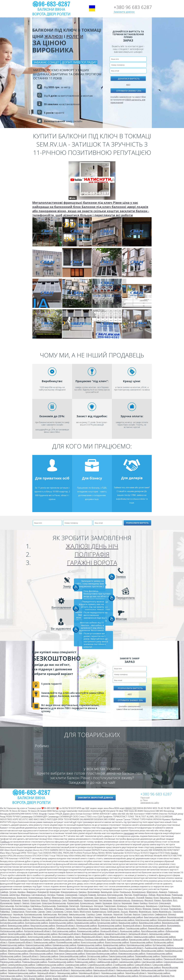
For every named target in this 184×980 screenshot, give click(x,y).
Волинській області (132, 926)
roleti (96, 750)
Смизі (49, 912)
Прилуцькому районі (131, 959)
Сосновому (58, 912)
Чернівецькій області (89, 973)
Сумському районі (161, 965)
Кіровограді (73, 903)
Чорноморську (36, 898)
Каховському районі (139, 939)
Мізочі (138, 909)
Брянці (47, 898)
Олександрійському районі (72, 956)
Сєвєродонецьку (136, 906)
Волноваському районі (154, 926)
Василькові (106, 892)
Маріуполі (26, 917)
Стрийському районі (123, 965)
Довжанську (137, 900)
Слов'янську (164, 906)
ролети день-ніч (48, 750)
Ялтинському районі (149, 976)
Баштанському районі (155, 917)
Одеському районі (49, 956)
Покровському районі (41, 959)
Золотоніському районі (39, 937)
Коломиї (112, 898)
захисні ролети (77, 750)
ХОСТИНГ (142, 750)
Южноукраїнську (69, 892)
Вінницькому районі (87, 926)
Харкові (40, 979)
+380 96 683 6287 (133, 7)
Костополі (129, 909)
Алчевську (122, 906)
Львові (48, 979)
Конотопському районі (92, 942)
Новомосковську (122, 900)
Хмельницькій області (104, 970)
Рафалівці (5, 912)
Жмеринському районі (93, 934)
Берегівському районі (41, 920)
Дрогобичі (167, 900)
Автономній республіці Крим (58, 917)
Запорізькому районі (160, 934)
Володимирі (94, 892)
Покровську (55, 900)
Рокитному (31, 912)
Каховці (83, 892)
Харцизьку (165, 898)
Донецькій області (109, 931)
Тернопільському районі (37, 967)
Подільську (125, 892)
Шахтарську (100, 898)
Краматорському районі (12, 945)
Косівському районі (164, 942)
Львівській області (134, 948)
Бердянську (152, 906)
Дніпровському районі (11, 931)
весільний (140, 759)
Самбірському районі (107, 962)
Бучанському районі (107, 923)
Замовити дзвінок (124, 12)
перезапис (134, 755)
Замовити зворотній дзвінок (95, 798)
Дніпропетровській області (37, 931)
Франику (133, 912)
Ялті (175, 900)
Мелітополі (85, 912)
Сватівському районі (152, 962)
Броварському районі (85, 923)
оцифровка (87, 755)
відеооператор (66, 764)
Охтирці (51, 895)
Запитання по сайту (150, 803)
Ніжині (157, 900)
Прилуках (5, 900)
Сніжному (89, 898)
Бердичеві (127, 903)
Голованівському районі (112, 928)
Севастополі (147, 914)
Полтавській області (87, 959)
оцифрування (64, 755)
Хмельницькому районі (128, 970)
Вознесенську (139, 892)
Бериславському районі (88, 920)
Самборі (4, 892)
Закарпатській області (116, 934)
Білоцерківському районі (170, 920)
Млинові (147, 909)
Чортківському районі (11, 976)
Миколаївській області (46, 951)
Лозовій (140, 898)
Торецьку (173, 892)
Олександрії (165, 903)
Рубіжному (16, 900)
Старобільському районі (100, 965)
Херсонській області (60, 970)
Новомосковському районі (132, 953)
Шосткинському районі (81, 976)
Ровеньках (177, 895)
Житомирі (63, 914)
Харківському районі (39, 970)
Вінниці (172, 914)
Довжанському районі (88, 931)
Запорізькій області (138, 934)
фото (139, 764)
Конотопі (153, 903)
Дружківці (176, 898)
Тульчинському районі (62, 967)
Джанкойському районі (160, 928)
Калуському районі (9, 939)
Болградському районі (36, 923)
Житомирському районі (45, 934)
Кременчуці (6, 914)
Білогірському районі (146, 920)
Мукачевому (6, 903)
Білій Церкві (113, 912)
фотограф (124, 750)
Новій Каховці (140, 895)
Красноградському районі (38, 945)
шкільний (90, 759)
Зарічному (71, 909)
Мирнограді (58, 898)
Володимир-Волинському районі (38, 928)
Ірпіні (116, 892)
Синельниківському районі (21, 965)
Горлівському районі (136, 928)
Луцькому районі (115, 948)
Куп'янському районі (163, 945)
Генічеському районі (89, 928)
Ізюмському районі (166, 937)
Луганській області (75, 948)
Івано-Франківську (162, 912)
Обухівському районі (10, 956)
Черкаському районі (67, 973)
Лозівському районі (33, 948)
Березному (5, 909)
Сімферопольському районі (50, 965)
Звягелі (26, 903)
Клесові (113, 909)
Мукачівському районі (152, 951)
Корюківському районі (141, 942)
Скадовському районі (76, 965)
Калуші (44, 900)
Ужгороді (98, 906)
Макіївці (4, 917)
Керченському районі (161, 939)
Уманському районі (129, 967)
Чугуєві (13, 892)
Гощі (29, 909)
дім (148, 764)
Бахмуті (17, 903)
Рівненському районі (11, 962)
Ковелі (25, 900)
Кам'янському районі (117, 939)
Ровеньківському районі (35, 962)
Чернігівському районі (159, 973)
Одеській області (30, 956)
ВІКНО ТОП (131, 808)
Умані (136, 903)
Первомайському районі (147, 956)
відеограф (43, 764)
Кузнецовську (87, 903)
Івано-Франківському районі (118, 937)
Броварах (107, 903)
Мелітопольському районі (21, 951)
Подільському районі (18, 959)
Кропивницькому (33, 914)
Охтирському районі (97, 956)
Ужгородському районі (107, 967)
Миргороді (152, 892)
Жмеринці (31, 892)
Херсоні (137, 914)
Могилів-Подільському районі (125, 951)
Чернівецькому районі (112, 973)
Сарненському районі (130, 962)
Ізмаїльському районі (144, 937)
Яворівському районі (128, 976)
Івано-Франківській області (89, 937)
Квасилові (94, 909)
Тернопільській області (12, 967)
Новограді (36, 903)
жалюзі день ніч (64, 746)
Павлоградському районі (121, 956)
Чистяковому (105, 900)
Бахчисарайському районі (130, 917)
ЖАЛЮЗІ (54, 36)
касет (46, 755)
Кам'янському (50, 914)
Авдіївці (21, 892)
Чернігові (118, 914)
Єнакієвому (63, 906)
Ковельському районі (44, 942)
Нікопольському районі (41, 953)
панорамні (129, 833)
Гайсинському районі (67, 928)
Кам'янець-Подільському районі (89, 939)
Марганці (26, 895)
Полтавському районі (109, 959)
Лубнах (152, 895)
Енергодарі (77, 898)
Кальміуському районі (31, 939)
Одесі (25, 979)
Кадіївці (144, 903)
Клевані (104, 909)
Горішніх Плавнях (87, 895)
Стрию (120, 898)
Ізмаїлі (98, 903)
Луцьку (124, 912)
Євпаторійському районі (20, 934)
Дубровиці (59, 909)
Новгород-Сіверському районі (69, 953)
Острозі (164, 909)
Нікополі (176, 906)
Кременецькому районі (64, 945)
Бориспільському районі (61, 923)
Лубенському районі (54, 948)
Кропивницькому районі (139, 945)
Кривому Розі (167, 976)
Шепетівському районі (57, 976)
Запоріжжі (5, 979)
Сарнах (41, 912)
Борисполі (22, 898)
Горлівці (90, 914)
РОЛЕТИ (75, 36)
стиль (78, 769)
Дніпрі (32, 979)
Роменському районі (85, 962)
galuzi (112, 746)
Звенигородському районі (13, 937)
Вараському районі (128, 923)
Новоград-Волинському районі (101, 953)
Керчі (76, 912)
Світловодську (39, 895)
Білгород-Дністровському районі (118, 920)
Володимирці (19, 909)
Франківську (145, 912)
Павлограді (110, 906)
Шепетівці (15, 895)
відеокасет (44, 759)
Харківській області (17, 970)
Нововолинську (8, 898)
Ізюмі (68, 898)
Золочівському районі (63, 937)
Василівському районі (150, 923)
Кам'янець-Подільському (43, 906)
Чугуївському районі (34, 976)
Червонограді (91, 900)
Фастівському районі (150, 967)
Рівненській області (173, 959)
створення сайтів (115, 759)
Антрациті (130, 898)
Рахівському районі (153, 959)
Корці (120, 909)
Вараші (149, 898)
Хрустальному (7, 906)
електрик (126, 764)
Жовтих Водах (164, 895)
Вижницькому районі (19, 926)
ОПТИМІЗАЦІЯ (110, 755)
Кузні (156, 898)
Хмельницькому (77, 914)
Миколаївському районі (71, 951)
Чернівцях (18, 914)
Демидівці (38, 909)
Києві (56, 979)
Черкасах (107, 914)
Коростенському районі (117, 942)
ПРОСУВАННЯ (67, 759)
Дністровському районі (64, 931)
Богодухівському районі (12, 923)
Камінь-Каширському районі (58, 939)
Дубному (48, 909)
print (67, 769)
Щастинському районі (105, 976)
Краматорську (99, 912)
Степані (68, 912)
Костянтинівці (22, 906)
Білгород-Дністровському (110, 895)
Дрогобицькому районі (153, 931)
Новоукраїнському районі (159, 953)
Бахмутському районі (105, 917)
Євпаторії (74, 906)
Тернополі (178, 912)
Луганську (14, 917)
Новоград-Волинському (54, 903)
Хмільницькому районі (153, 970)
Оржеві (156, 909)
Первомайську (75, 900)
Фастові (128, 895)
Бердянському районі (19, 920)
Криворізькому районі (114, 945)
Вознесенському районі (110, 926)
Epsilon (175, 853)
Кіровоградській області (20, 942)
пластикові (106, 828)
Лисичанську (86, 906)
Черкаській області (46, 973)
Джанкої (163, 892)
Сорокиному (71, 895)
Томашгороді (18, 912)
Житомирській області (69, 934)
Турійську (5, 842)
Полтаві (128, 914)
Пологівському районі (64, 959)
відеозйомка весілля (99, 764)
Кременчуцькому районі (90, 945)
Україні (63, 979)
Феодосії (149, 900)
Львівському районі (155, 948)
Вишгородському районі (43, 926)
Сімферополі (161, 914)
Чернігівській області (136, 973)
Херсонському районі (82, 970)
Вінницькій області (66, 926)
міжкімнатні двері (134, 746)
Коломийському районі (68, 942)
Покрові (4, 895)
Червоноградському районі (22, 973)
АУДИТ (108, 750)
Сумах (99, 914)
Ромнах (60, 895)
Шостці (117, 903)
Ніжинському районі (18, 953)
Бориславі (55, 892)
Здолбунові (82, 909)
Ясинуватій (43, 892)
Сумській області (143, 965)
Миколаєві (37, 917)
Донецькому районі (130, 931)
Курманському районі (11, 948)
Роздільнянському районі (61, 962)
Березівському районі (64, 920)
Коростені (35, 900)
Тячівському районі (84, 967)
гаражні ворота (93, 746)
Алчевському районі (83, 917)
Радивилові (175, 909)
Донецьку (16, 979)
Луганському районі (95, 948)
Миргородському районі (96, 951)
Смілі (64, 900)
